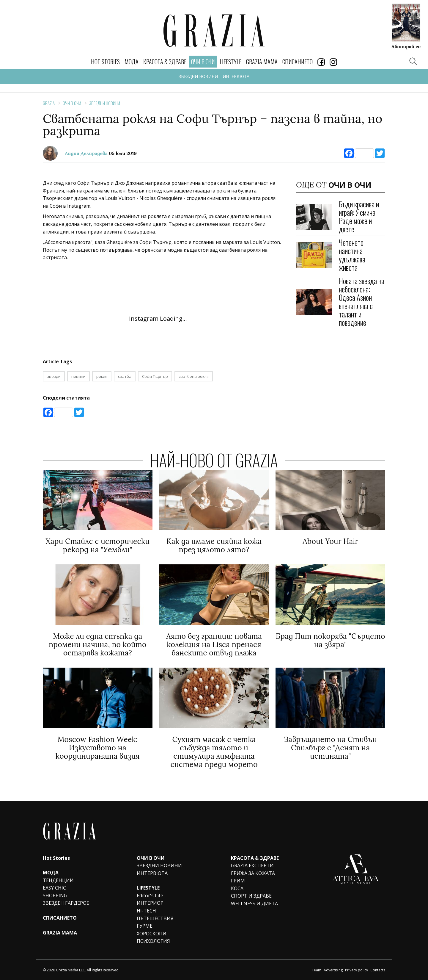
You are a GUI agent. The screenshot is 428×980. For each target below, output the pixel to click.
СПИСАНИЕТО (298, 62)
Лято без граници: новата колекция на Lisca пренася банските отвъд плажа (214, 644)
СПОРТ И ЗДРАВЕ (251, 896)
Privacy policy (357, 970)
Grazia (49, 103)
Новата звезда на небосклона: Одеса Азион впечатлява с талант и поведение (362, 302)
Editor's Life (150, 896)
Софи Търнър (155, 376)
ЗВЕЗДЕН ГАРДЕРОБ (66, 903)
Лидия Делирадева (86, 153)
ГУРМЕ (145, 926)
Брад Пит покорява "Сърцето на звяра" (331, 640)
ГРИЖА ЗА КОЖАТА (253, 873)
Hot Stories (105, 62)
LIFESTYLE (230, 62)
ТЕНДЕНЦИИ (58, 880)
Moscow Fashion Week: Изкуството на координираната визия (98, 748)
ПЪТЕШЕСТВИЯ (155, 918)
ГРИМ (238, 881)
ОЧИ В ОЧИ (72, 103)
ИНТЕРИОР (150, 903)
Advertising (333, 970)
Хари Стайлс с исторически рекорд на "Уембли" (97, 545)
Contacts (378, 970)
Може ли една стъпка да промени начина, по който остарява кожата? (98, 644)
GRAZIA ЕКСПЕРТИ (252, 865)
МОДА (132, 62)
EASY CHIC (54, 888)
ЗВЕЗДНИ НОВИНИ (198, 76)
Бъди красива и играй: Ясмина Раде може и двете (359, 216)
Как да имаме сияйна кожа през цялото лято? (214, 545)
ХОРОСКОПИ (152, 934)
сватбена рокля (194, 376)
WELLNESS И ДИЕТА (254, 904)
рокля (102, 376)
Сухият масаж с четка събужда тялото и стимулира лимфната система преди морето (214, 752)
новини (78, 376)
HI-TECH (146, 911)
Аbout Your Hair (330, 541)
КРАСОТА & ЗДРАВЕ (165, 62)
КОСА (237, 888)
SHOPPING (55, 896)
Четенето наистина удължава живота (352, 255)
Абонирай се (406, 46)
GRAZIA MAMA (262, 62)
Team (317, 970)
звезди (54, 376)
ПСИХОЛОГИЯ (153, 941)
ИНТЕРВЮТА (236, 76)
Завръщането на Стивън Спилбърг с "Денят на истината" (330, 748)
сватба (125, 376)
